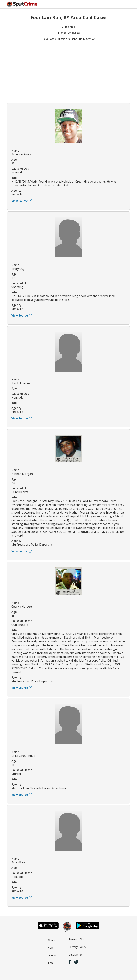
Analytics (74, 33)
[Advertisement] (68, 72)
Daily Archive (87, 39)
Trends (62, 33)
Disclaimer (75, 955)
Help (51, 948)
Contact (53, 955)
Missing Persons (67, 39)
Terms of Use (77, 939)
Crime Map (68, 27)
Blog (51, 963)
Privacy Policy (77, 947)
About (52, 940)
